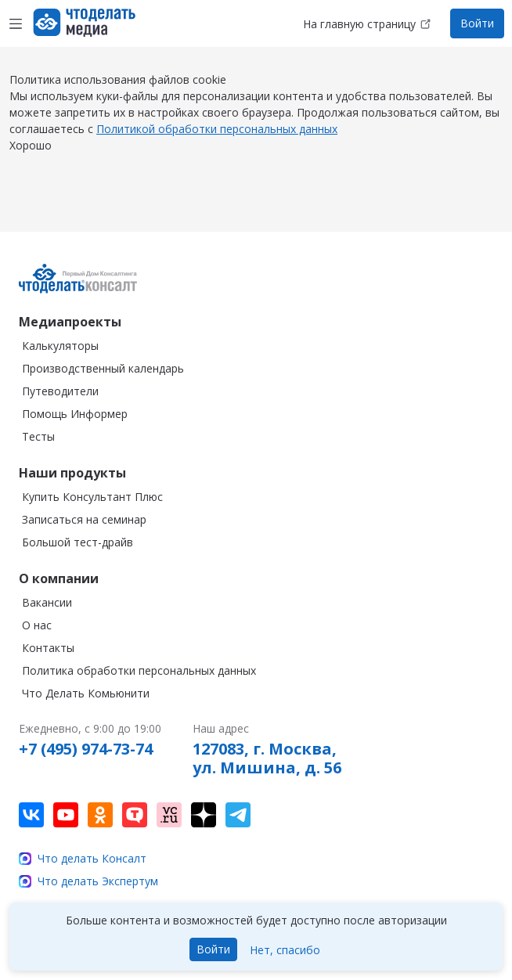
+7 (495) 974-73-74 (86, 749)
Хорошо (31, 161)
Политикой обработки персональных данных (217, 144)
